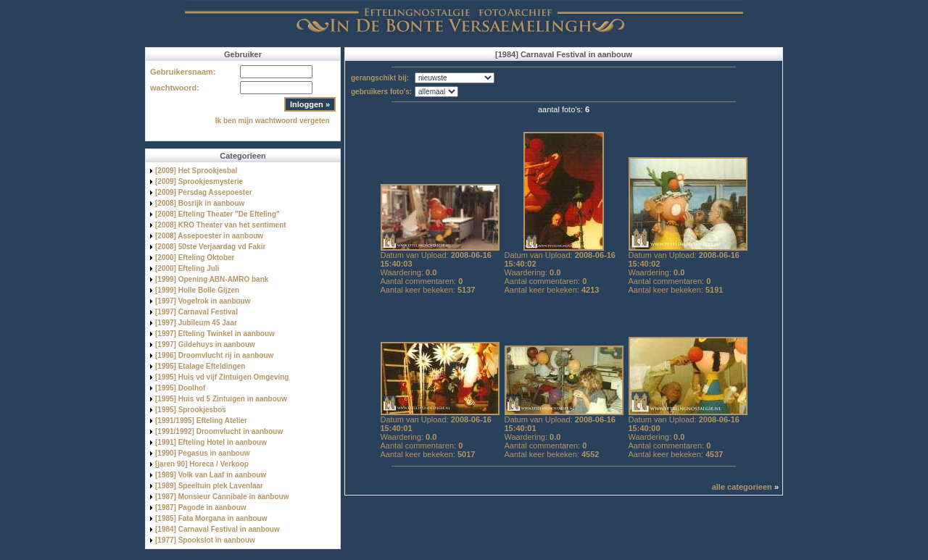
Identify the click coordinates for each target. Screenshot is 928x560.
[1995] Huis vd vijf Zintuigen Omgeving (222, 377)
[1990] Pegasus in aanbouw (203, 453)
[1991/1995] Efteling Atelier (201, 421)
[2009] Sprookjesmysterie (199, 181)
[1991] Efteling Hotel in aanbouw (211, 442)
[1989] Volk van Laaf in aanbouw (211, 475)
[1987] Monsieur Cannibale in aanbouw (222, 497)
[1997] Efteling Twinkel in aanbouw (215, 334)
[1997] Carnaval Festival (196, 312)
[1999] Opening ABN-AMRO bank (212, 279)
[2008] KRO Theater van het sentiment (221, 225)
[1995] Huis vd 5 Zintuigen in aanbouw (221, 399)
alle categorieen (742, 487)
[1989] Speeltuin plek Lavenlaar (209, 486)
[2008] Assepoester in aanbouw (209, 236)
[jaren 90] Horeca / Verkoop (202, 464)
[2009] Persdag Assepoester (204, 192)
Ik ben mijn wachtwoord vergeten (273, 121)
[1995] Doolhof (180, 388)
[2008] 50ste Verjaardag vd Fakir (210, 247)
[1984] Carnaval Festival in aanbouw (217, 529)
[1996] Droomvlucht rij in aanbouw (214, 355)
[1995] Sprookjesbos (191, 410)
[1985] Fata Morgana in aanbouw (211, 518)
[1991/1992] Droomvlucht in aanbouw (219, 431)
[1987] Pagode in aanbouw (201, 507)
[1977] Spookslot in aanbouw (205, 540)
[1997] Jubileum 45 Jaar (196, 323)
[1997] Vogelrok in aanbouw (203, 301)
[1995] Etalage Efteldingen (200, 366)
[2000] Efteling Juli (187, 268)
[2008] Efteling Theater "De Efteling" (217, 214)
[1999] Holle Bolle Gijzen (197, 290)
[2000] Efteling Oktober (195, 258)
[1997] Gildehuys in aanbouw (205, 344)
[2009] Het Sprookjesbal (196, 171)
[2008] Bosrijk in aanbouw (200, 203)
